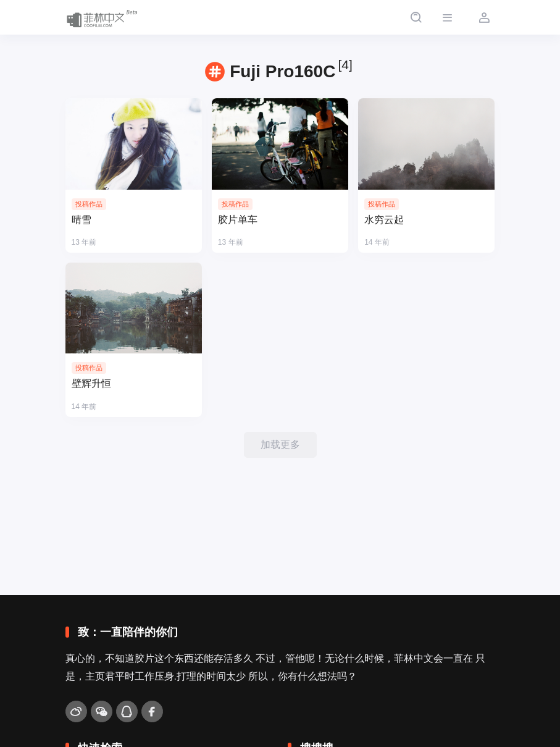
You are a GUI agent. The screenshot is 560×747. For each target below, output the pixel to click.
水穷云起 (384, 220)
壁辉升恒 (91, 383)
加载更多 (280, 445)
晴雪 (81, 220)
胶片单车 (238, 220)
